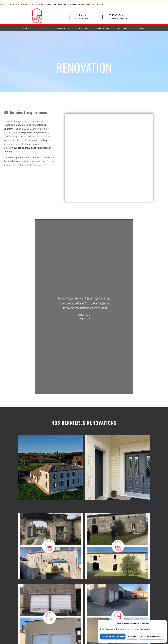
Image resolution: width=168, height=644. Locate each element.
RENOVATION (43, 28)
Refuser (132, 637)
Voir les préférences (152, 637)
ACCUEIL (26, 28)
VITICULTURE (83, 28)
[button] (39, 321)
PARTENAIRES (124, 28)
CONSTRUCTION (63, 28)
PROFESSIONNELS (103, 28)
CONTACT (141, 28)
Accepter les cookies (113, 637)
